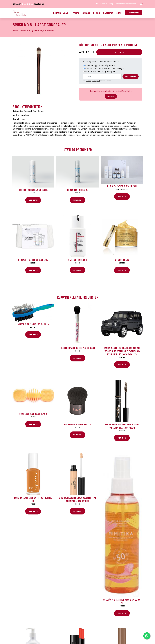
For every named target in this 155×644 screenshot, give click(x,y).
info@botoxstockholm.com (126, 4)
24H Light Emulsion (78, 260)
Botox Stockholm (20, 31)
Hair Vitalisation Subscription (122, 186)
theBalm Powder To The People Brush (77, 348)
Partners (108, 13)
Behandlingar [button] (61, 13)
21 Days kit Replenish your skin (33, 260)
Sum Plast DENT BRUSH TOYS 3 (33, 414)
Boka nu (111, 96)
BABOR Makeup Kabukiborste (77, 424)
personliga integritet (93, 81)
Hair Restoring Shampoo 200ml (33, 190)
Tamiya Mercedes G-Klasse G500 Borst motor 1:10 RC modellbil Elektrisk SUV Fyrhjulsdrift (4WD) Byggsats (122, 351)
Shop (119, 13)
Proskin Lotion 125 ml (78, 190)
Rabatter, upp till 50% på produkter (101, 65)
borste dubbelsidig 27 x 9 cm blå (33, 324)
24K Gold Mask (122, 260)
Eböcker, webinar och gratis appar (100, 71)
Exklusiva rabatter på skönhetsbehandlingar (105, 69)
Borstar (50, 31)
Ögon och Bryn (37, 31)
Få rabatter (131, 77)
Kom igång (134, 13)
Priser (76, 13)
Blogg (97, 13)
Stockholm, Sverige (106, 4)
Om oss (86, 13)
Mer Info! (119, 52)
